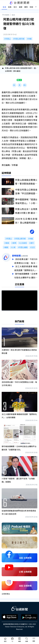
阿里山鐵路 (23, 247)
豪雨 (14, 243)
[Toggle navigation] (34, 639)
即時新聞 (16, 256)
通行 (32, 243)
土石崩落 (23, 243)
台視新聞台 (6, 593)
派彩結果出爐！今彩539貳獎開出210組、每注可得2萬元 (26, 261)
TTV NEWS (6, 15)
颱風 (7, 243)
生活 (13, 15)
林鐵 (30, 39)
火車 (14, 247)
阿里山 (8, 39)
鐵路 (7, 247)
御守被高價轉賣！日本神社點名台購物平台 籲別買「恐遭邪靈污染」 (26, 275)
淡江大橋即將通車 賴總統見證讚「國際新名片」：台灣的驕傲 (26, 268)
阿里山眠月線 (19, 39)
